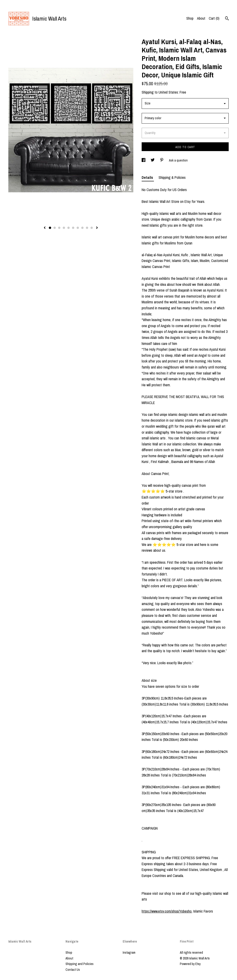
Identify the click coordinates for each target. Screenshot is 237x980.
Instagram (129, 953)
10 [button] (92, 228)
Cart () (214, 18)
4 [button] (64, 228)
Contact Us (73, 970)
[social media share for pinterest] (162, 160)
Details (148, 177)
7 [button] (78, 228)
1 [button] (50, 228)
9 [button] (87, 228)
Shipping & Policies (172, 177)
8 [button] (82, 228)
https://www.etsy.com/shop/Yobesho (167, 911)
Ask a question (178, 160)
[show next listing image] (97, 228)
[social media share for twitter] (153, 160)
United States (168, 92)
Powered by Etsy (190, 964)
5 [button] (69, 228)
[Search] (227, 19)
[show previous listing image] (45, 228)
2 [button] (55, 228)
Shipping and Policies (80, 964)
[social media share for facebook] (144, 160)
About (201, 18)
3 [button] (59, 228)
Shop (190, 18)
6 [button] (73, 228)
